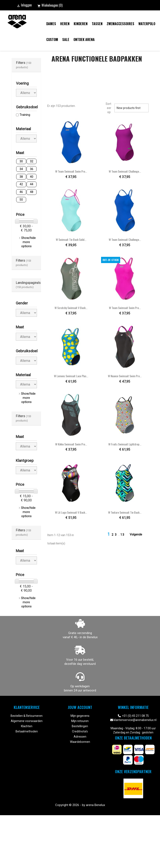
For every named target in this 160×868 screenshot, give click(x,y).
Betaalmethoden (27, 731)
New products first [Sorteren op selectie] (131, 108)
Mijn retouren (80, 721)
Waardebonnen (80, 742)
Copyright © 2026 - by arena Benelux (80, 805)
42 (21, 184)
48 (32, 192)
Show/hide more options (28, 242)
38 (21, 177)
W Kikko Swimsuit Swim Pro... (71, 444)
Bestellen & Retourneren (27, 716)
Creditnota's (80, 731)
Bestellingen (80, 726)
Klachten (27, 726)
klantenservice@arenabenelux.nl (135, 720)
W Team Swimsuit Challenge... (125, 171)
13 (122, 535)
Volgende (138, 535)
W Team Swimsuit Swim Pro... (71, 171)
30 (21, 161)
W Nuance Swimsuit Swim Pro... (125, 376)
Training (25, 115)
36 (32, 169)
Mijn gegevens (80, 716)
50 (21, 200)
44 (32, 184)
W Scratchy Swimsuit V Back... (71, 308)
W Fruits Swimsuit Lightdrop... (125, 444)
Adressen (80, 737)
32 (32, 161)
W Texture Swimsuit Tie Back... (125, 512)
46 (21, 192)
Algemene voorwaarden (27, 721)
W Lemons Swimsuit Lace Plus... (71, 376)
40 (32, 177)
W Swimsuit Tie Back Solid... (71, 239)
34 (21, 169)
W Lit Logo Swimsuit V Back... (71, 512)
